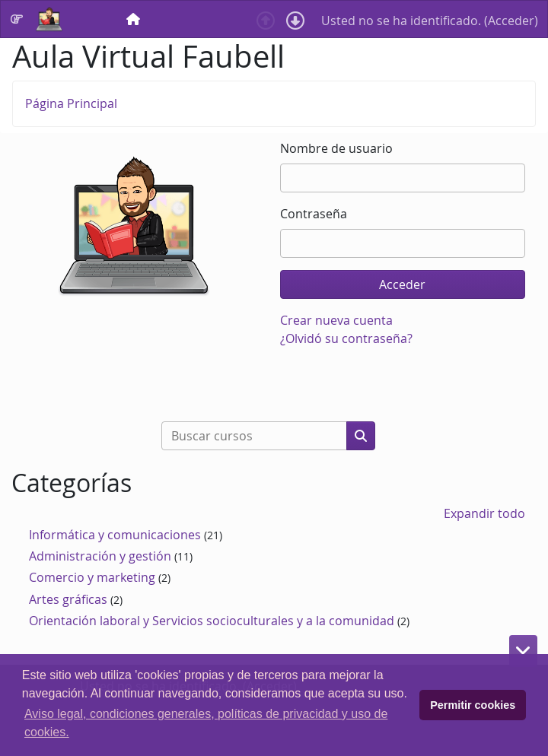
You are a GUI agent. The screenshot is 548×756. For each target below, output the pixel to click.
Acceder (511, 21)
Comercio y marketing (92, 577)
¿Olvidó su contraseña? (346, 338)
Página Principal (71, 103)
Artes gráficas (68, 599)
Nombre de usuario (336, 148)
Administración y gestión (100, 556)
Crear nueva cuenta (336, 320)
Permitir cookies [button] (473, 705)
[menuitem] (135, 19)
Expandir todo (484, 513)
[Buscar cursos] (254, 436)
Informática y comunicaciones (115, 535)
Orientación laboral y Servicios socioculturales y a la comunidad (212, 621)
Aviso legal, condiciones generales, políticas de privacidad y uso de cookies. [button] (206, 723)
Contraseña (314, 214)
